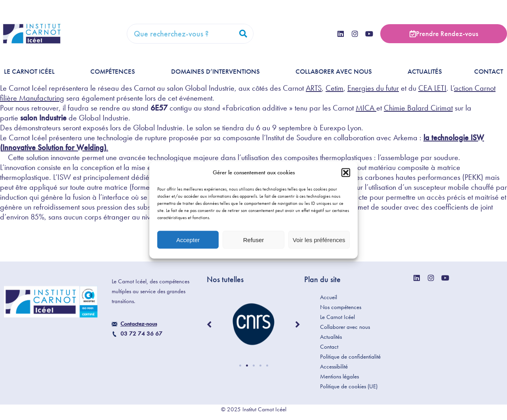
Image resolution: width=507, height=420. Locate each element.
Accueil (329, 297)
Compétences (115, 71)
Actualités (425, 71)
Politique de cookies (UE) (349, 386)
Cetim (335, 88)
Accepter (188, 240)
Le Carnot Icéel (31, 71)
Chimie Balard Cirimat (418, 108)
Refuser (254, 240)
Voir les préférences (319, 240)
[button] (346, 172)
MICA (366, 108)
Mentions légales (339, 376)
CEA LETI (432, 88)
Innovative (20, 147)
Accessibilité (334, 367)
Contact (489, 71)
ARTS (314, 88)
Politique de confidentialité (350, 357)
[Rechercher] (243, 34)
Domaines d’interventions (217, 71)
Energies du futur (373, 88)
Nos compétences (341, 307)
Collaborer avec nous (336, 71)
